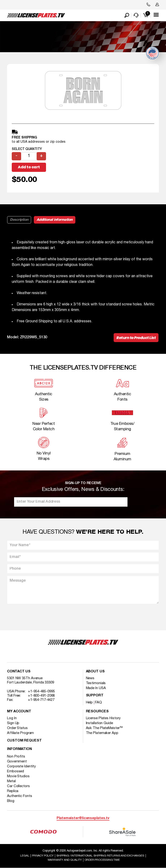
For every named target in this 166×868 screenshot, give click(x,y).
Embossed (15, 771)
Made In (96, 688)
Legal (25, 856)
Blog (11, 801)
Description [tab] (19, 220)
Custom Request (24, 741)
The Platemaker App (102, 733)
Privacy (43, 856)
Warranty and (65, 860)
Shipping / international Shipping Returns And (100, 856)
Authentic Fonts (20, 796)
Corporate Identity (21, 766)
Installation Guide (99, 723)
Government (17, 761)
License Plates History (103, 718)
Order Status (17, 728)
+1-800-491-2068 (41, 696)
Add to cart (29, 167)
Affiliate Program (20, 733)
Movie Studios (18, 776)
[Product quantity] (29, 156)
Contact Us (19, 672)
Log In (12, 718)
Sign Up (13, 723)
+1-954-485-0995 (41, 691)
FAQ (98, 702)
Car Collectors (18, 786)
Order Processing (102, 860)
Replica (13, 791)
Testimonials (96, 683)
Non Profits (16, 757)
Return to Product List (136, 338)
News (90, 678)
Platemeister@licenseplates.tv (83, 818)
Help (89, 702)
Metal (11, 781)
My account (19, 712)
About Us (95, 672)
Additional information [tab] (55, 220)
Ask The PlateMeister (104, 728)
